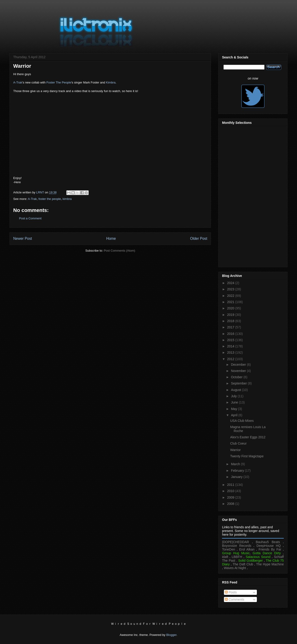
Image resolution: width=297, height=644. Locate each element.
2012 (231, 359)
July (234, 396)
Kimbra (111, 82)
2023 (231, 289)
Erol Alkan (247, 549)
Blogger (171, 635)
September (239, 383)
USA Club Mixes (242, 421)
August (236, 390)
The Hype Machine (270, 564)
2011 (231, 485)
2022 (231, 296)
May (234, 409)
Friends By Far (270, 549)
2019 (231, 315)
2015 (231, 340)
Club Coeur (238, 443)
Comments (235, 599)
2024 (231, 283)
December (239, 365)
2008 (231, 504)
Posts (231, 592)
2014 (231, 346)
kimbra (67, 199)
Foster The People (59, 82)
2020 (231, 308)
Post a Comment (30, 218)
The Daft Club (243, 564)
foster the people (50, 199)
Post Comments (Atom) (119, 251)
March (236, 464)
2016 (231, 334)
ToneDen (229, 549)
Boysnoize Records (237, 546)
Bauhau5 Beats (268, 542)
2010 (231, 491)
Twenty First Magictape (247, 456)
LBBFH (237, 557)
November (239, 371)
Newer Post (23, 239)
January (237, 477)
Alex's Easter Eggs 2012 (248, 437)
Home (111, 239)
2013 (231, 352)
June (235, 402)
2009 (231, 497)
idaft (225, 557)
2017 (231, 327)
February (238, 471)
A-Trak (18, 82)
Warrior (235, 450)
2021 (231, 302)
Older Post (199, 239)
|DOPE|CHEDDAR (236, 542)
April (235, 415)
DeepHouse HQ (269, 546)
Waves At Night (235, 568)
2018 (231, 321)
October (237, 377)
